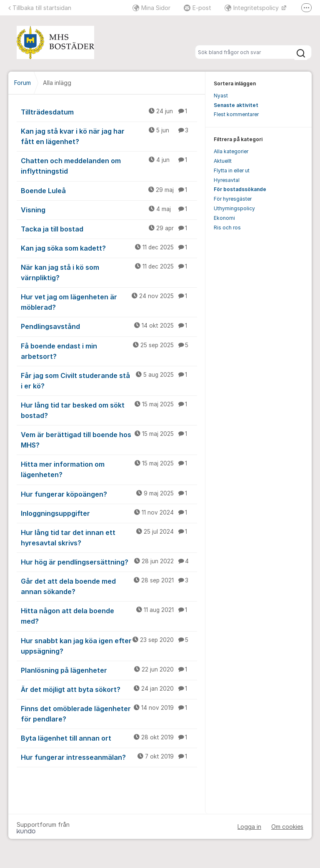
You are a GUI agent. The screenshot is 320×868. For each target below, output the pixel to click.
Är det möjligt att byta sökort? (109, 689)
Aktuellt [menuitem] (223, 161)
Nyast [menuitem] (221, 96)
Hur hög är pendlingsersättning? (109, 562)
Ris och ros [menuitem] (227, 228)
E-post (197, 8)
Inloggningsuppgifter (109, 513)
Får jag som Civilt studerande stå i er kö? (109, 380)
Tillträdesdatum (109, 112)
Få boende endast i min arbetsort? (109, 351)
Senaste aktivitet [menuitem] (236, 105)
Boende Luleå (109, 190)
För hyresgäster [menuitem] (233, 199)
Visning (109, 209)
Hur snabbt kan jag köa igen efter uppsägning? (109, 645)
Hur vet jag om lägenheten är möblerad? (109, 302)
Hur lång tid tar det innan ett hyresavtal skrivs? (109, 537)
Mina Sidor (151, 8)
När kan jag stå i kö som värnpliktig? (109, 272)
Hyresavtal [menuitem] (227, 180)
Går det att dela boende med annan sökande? (109, 586)
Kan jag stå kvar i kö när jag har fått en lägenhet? (109, 136)
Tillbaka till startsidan (40, 8)
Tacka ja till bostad (109, 229)
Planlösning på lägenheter (109, 670)
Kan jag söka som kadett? (109, 248)
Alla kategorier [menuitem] (231, 151)
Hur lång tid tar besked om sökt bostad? (109, 410)
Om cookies (287, 827)
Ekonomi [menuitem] (224, 218)
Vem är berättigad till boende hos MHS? (109, 439)
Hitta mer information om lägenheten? (109, 469)
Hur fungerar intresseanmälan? (109, 757)
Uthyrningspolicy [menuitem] (234, 208)
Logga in (249, 827)
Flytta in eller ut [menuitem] (232, 170)
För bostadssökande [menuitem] (240, 189)
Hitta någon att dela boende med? (109, 616)
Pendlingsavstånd (109, 326)
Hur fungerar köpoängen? (109, 494)
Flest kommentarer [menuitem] (236, 114)
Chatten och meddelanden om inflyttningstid (109, 165)
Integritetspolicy (252, 8)
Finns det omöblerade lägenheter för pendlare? (109, 713)
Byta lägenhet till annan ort (109, 738)
